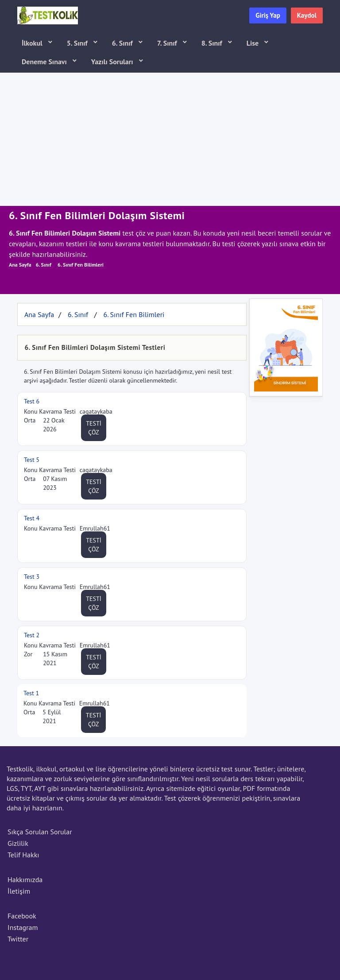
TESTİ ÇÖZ (94, 428)
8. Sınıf (213, 43)
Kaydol (307, 15)
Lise (253, 43)
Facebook (22, 916)
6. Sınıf (123, 43)
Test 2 (32, 635)
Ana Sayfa (20, 265)
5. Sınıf (78, 43)
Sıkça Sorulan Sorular (40, 832)
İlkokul (33, 43)
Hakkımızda (25, 879)
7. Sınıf (168, 43)
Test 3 (32, 577)
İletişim (19, 891)
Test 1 (31, 693)
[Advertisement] (170, 139)
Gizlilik (18, 843)
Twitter (18, 939)
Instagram (23, 927)
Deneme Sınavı (45, 62)
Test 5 (32, 460)
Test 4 (32, 518)
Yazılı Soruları (113, 62)
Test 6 (32, 401)
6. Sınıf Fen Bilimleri (81, 265)
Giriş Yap (268, 15)
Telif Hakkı (23, 855)
